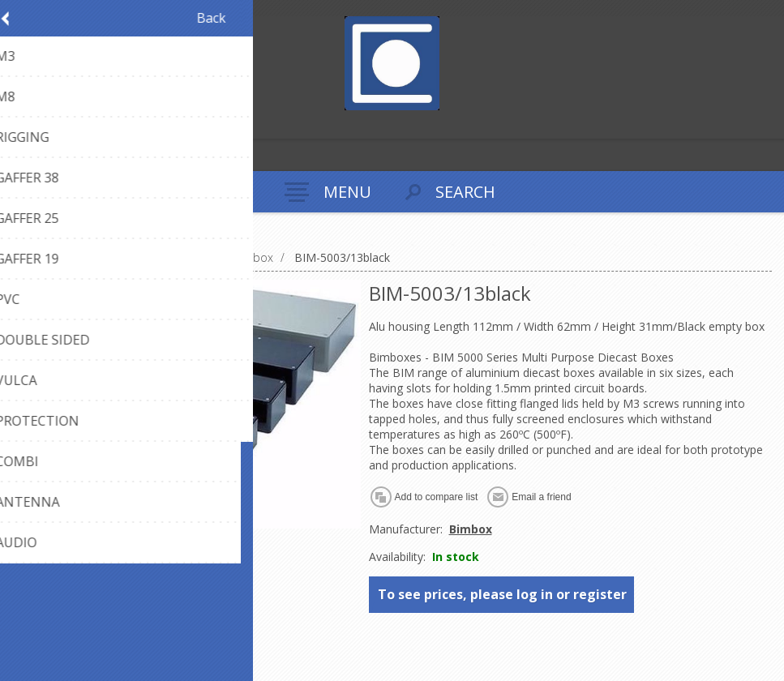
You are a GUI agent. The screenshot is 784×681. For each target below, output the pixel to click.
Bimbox (471, 529)
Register (16, 124)
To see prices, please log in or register (502, 594)
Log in (47, 124)
